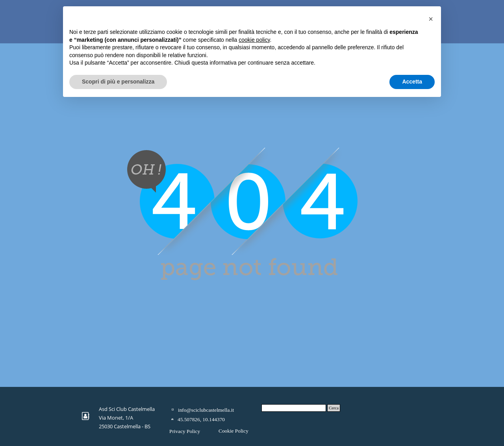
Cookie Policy (233, 431)
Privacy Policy (185, 431)
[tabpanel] (130, 417)
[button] (431, 19)
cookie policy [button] (254, 40)
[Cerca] (294, 408)
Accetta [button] (412, 82)
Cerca (334, 408)
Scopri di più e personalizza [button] (118, 82)
